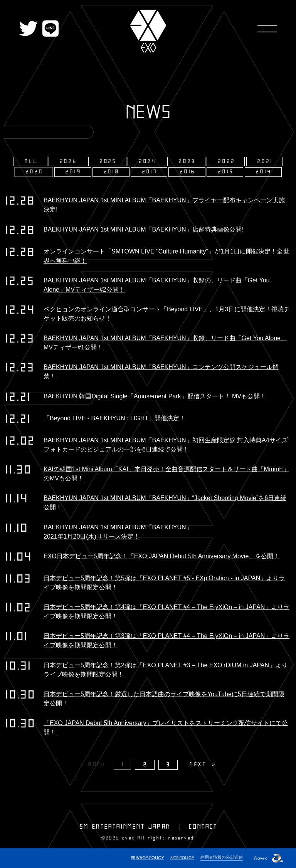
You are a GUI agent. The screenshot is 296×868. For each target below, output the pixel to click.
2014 (264, 172)
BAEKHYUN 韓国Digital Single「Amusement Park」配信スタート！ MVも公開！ (155, 396)
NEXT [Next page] (198, 765)
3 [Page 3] (169, 765)
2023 (187, 161)
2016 (188, 172)
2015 (226, 172)
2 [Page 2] (146, 765)
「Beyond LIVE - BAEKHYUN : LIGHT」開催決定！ (114, 418)
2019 (73, 172)
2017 (150, 172)
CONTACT (203, 827)
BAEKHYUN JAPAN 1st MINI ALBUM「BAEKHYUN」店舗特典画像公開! (143, 229)
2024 (148, 161)
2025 (108, 161)
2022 (227, 161)
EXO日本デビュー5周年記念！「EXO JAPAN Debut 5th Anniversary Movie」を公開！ (161, 556)
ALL (31, 161)
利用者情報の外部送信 (222, 857)
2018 (112, 172)
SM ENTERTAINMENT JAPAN (125, 827)
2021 (265, 161)
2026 (69, 161)
